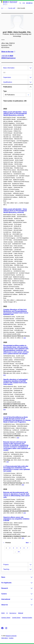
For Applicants (6, 583)
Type (5, 91)
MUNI (3, 613)
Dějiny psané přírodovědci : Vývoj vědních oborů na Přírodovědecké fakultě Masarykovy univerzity (15, 114)
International (6, 599)
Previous (7, 543)
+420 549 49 (7, 56)
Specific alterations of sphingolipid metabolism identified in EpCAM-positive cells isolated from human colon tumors (15, 382)
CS (24, 3)
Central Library (16, 618)
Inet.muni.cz (13, 613)
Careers (4, 594)
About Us (5, 605)
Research (5, 588)
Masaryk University (11, 636)
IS (7, 613)
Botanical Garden (27, 618)
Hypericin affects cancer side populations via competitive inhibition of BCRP (16, 519)
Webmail (21, 613)
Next (28, 543)
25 (19, 552)
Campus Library (6, 618)
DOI (25, 338)
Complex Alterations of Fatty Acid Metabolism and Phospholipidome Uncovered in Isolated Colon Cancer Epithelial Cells (16, 312)
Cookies (11, 638)
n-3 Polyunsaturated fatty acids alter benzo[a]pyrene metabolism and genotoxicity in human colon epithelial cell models (17, 469)
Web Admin (5, 638)
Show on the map (8, 52)
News (3, 577)
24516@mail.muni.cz (8, 58)
